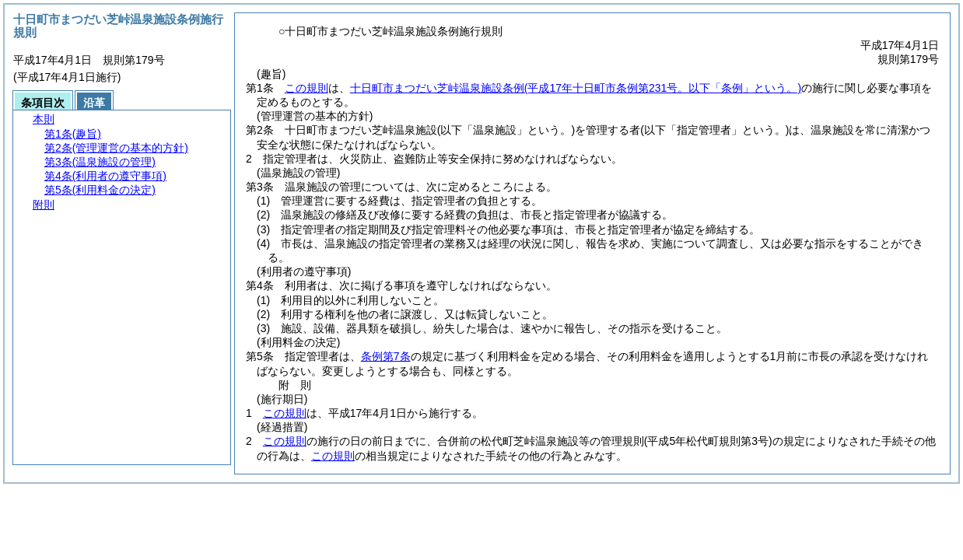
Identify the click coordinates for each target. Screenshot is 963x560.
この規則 (306, 88)
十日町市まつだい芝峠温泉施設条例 (576, 88)
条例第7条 (386, 356)
